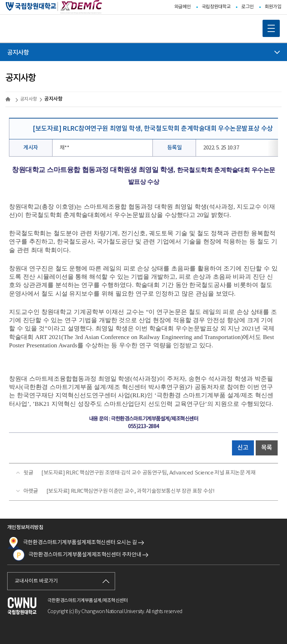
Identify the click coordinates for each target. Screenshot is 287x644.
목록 (267, 448)
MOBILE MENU (269, 26)
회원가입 (273, 7)
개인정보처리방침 (25, 527)
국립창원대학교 (216, 7)
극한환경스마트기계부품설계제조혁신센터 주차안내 (77, 555)
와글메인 (183, 7)
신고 (243, 448)
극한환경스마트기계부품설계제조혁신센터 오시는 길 (72, 543)
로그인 (248, 7)
